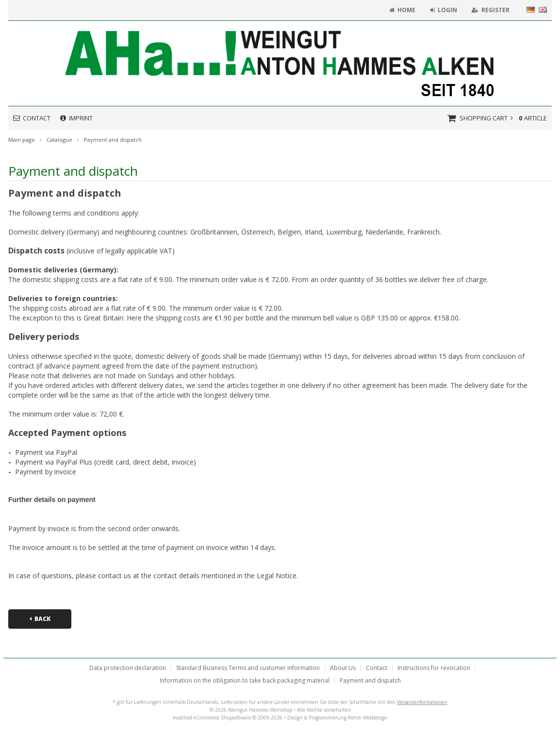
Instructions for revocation (434, 668)
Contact (32, 118)
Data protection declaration (128, 668)
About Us (343, 668)
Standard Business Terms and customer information (248, 668)
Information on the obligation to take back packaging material (245, 681)
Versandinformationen (422, 702)
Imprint (76, 118)
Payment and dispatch (370, 681)
